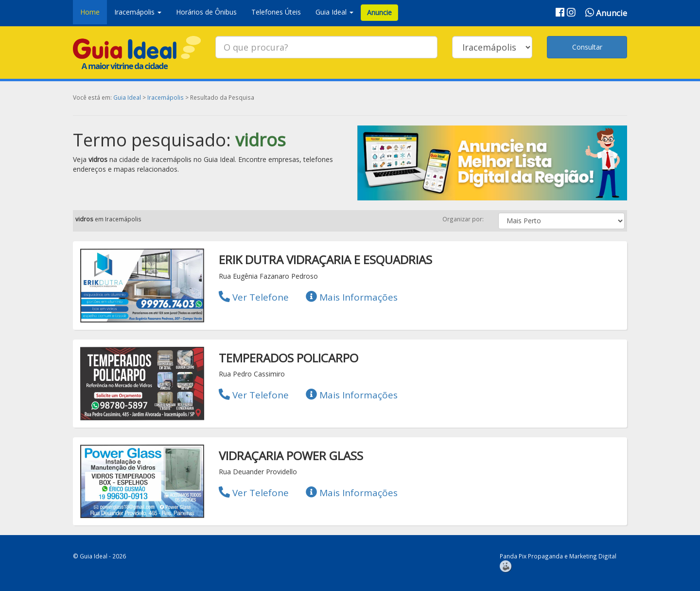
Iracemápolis (166, 97)
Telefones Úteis (276, 12)
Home (90, 12)
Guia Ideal (127, 97)
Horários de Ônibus (206, 12)
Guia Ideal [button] (334, 12)
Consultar (587, 47)
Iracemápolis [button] (138, 12)
